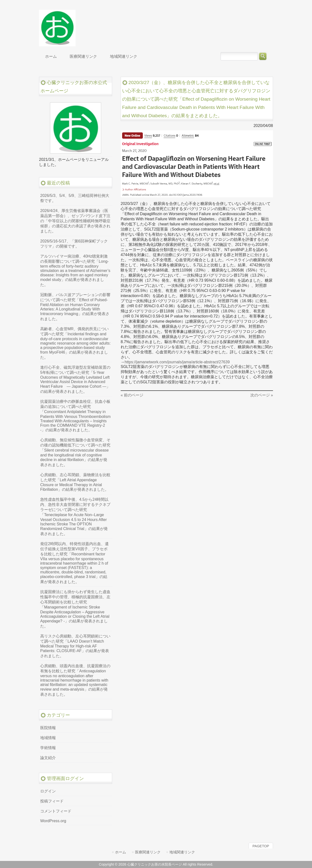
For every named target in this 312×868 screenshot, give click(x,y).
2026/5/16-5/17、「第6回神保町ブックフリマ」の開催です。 (74, 244)
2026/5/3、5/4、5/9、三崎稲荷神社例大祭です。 (75, 198)
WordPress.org (53, 821)
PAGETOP (261, 846)
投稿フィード (52, 801)
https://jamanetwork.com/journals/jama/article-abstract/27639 (177, 362)
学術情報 (48, 748)
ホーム (121, 852)
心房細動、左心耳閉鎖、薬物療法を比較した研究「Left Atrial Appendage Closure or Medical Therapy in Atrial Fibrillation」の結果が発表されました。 (75, 482)
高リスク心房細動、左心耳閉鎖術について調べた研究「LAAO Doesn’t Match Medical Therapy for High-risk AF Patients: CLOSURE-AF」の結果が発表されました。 (75, 646)
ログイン (48, 791)
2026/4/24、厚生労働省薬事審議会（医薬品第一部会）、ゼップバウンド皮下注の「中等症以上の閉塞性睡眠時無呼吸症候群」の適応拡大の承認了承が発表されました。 (75, 221)
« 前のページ (132, 395)
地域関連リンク (182, 852)
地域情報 (48, 738)
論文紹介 (48, 758)
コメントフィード (56, 811)
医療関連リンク (148, 852)
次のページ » (262, 395)
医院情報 (48, 728)
